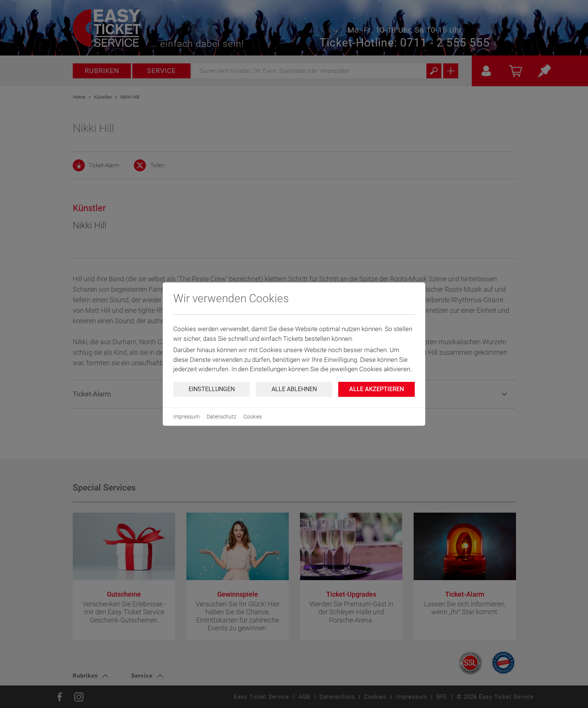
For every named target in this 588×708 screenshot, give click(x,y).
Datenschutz (221, 417)
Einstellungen (212, 389)
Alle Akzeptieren (376, 389)
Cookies (253, 417)
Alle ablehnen (294, 389)
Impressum (186, 417)
